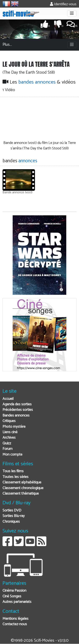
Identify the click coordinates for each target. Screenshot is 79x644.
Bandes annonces (16, 416)
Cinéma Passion (14, 591)
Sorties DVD (12, 511)
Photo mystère (14, 427)
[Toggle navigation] (72, 14)
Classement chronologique (23, 488)
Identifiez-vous (63, 4)
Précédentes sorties (18, 410)
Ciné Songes (12, 596)
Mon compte (12, 455)
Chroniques (11, 522)
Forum (7, 449)
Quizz (7, 443)
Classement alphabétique (22, 482)
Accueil (8, 399)
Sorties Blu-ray (14, 516)
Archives (9, 438)
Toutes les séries (15, 477)
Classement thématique (21, 494)
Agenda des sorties (17, 404)
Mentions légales (15, 619)
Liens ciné (10, 432)
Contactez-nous (15, 624)
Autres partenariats (17, 602)
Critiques (9, 421)
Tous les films (13, 471)
